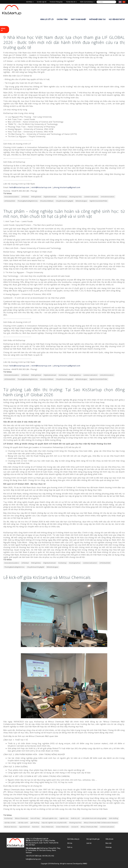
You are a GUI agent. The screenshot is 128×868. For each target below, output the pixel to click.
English (120, 2)
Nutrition (36, 827)
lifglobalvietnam (50, 197)
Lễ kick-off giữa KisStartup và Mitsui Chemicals (47, 577)
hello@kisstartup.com (19, 187)
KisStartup (63, 197)
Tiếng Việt (124, 2)
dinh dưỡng (114, 818)
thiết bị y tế (75, 818)
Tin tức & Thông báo (56, 2)
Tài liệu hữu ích (71, 2)
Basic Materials (48, 827)
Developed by (80, 864)
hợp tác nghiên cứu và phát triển (54, 823)
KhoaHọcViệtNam (47, 201)
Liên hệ (89, 843)
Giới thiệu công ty (73, 839)
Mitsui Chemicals (22, 818)
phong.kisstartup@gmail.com (67, 187)
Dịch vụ (70, 847)
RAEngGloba (36, 563)
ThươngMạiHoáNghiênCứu (28, 201)
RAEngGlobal (36, 197)
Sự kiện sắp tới (42, 2)
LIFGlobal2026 (10, 201)
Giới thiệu (30, 2)
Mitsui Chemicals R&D (89, 827)
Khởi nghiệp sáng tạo (97, 19)
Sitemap (109, 847)
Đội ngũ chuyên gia (93, 839)
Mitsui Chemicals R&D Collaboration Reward (101, 823)
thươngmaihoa (75, 375)
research (75, 827)
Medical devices (11, 827)
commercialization (91, 197)
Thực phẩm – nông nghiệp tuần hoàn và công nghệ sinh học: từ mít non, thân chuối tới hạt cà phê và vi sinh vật (64, 214)
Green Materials (62, 827)
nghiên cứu (64, 818)
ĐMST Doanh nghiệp (78, 19)
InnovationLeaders (12, 197)
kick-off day (35, 818)
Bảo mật (109, 843)
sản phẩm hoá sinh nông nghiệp (94, 818)
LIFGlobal (25, 197)
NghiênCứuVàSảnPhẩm (99, 201)
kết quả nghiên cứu (50, 818)
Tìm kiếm (114, 2)
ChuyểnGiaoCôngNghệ (65, 201)
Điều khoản (109, 839)
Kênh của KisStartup (87, 2)
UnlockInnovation (108, 197)
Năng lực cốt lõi (47, 19)
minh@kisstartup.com (41, 187)
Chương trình (62, 19)
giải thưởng (35, 823)
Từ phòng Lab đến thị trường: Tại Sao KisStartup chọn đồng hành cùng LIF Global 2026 (64, 392)
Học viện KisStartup (117, 19)
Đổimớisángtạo (81, 201)
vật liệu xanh (23, 823)
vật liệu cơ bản (10, 823)
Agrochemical (25, 827)
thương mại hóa (76, 197)
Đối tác (70, 843)
